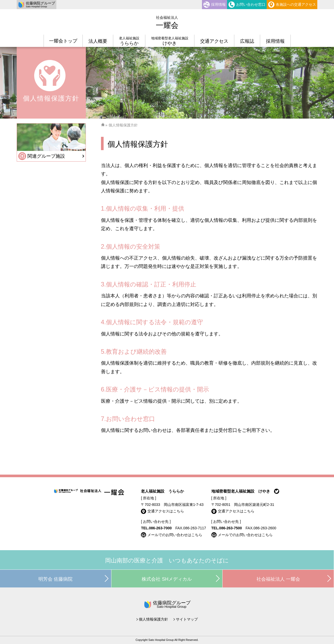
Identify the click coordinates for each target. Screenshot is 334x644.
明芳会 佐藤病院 (55, 579)
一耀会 (167, 22)
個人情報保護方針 (153, 619)
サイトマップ (187, 619)
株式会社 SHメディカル (167, 579)
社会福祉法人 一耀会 (278, 579)
